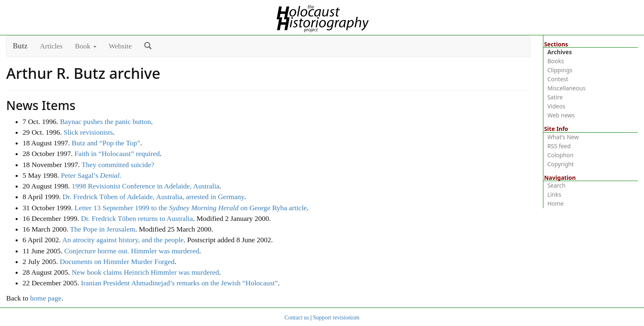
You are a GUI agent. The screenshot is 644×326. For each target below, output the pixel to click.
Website (120, 46)
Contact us (297, 318)
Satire (555, 97)
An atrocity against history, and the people (123, 240)
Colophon (561, 155)
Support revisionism (336, 318)
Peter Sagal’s (91, 175)
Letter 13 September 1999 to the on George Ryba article (191, 208)
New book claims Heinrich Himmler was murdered (146, 272)
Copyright (561, 164)
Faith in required (117, 154)
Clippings (560, 70)
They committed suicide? (118, 165)
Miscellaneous (567, 88)
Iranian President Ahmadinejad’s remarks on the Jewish (179, 283)
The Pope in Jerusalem (102, 229)
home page (46, 298)
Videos (557, 106)
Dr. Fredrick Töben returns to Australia (137, 218)
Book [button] (85, 46)
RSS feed (559, 146)
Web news (561, 115)
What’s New (563, 137)
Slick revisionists (88, 132)
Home (556, 203)
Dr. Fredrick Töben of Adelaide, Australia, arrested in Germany (153, 197)
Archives (560, 52)
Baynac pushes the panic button (106, 122)
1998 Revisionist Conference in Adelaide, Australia (146, 186)
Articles (51, 46)
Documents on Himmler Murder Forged (117, 262)
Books (556, 61)
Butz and (106, 143)
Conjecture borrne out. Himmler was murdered (132, 251)
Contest (558, 79)
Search (557, 185)
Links (554, 194)
